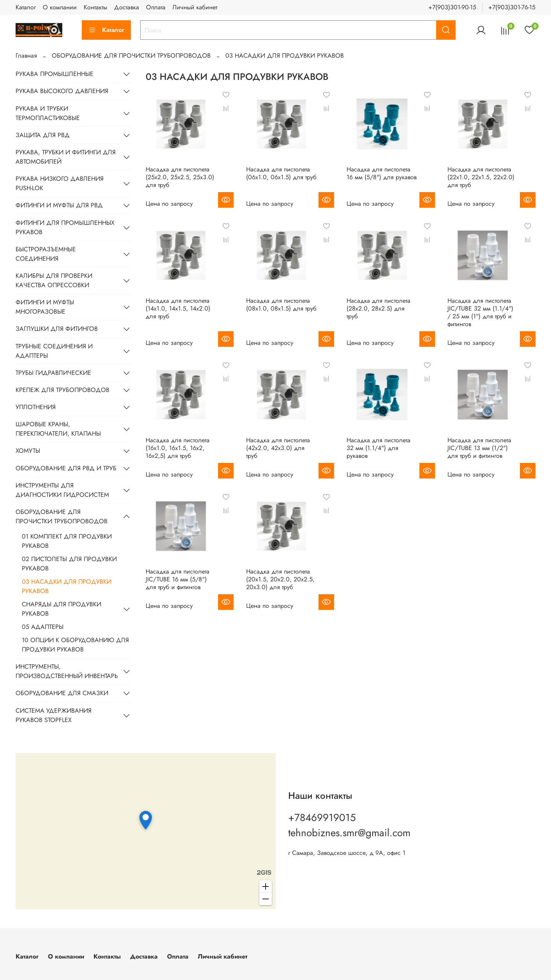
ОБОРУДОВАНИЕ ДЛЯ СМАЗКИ (62, 693)
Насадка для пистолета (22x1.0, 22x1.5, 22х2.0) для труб (481, 177)
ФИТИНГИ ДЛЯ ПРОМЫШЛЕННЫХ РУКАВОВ (65, 227)
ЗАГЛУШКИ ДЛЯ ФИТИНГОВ (57, 329)
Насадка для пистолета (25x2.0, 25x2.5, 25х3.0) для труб (180, 177)
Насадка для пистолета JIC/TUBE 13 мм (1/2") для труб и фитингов (479, 448)
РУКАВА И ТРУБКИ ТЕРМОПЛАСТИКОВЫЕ (48, 113)
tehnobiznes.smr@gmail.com (349, 833)
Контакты (95, 7)
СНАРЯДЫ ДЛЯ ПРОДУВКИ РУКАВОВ (62, 609)
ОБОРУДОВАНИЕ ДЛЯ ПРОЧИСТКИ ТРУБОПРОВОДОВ (131, 56)
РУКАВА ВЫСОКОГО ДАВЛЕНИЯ (62, 91)
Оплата (156, 7)
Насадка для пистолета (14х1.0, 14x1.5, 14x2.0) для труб (178, 308)
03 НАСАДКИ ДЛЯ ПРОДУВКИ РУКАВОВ (67, 586)
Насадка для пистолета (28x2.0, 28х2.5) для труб (378, 308)
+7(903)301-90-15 (452, 7)
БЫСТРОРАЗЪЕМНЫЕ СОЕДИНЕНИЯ (46, 254)
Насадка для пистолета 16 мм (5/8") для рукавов (382, 173)
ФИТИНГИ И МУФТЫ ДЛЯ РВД (59, 205)
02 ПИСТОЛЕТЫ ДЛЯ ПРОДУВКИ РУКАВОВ (69, 564)
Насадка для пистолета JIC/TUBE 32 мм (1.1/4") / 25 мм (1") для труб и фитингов (480, 312)
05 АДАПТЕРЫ (43, 627)
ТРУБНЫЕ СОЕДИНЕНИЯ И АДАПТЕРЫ (54, 351)
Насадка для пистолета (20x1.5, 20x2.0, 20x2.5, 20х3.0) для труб (280, 579)
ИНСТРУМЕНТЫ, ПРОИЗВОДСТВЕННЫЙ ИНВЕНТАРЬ (67, 671)
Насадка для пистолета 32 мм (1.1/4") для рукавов (378, 448)
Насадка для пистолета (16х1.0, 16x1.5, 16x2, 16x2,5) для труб (178, 448)
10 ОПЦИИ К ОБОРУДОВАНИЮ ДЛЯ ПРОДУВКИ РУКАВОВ (75, 645)
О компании (60, 7)
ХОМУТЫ (28, 451)
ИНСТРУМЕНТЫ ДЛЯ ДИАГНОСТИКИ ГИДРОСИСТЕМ (62, 490)
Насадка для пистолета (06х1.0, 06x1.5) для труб (281, 173)
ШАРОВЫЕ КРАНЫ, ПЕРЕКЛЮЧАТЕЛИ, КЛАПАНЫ (58, 429)
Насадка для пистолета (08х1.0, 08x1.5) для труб (281, 305)
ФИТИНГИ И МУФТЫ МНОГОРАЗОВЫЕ (45, 307)
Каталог (26, 7)
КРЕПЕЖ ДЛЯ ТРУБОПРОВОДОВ (62, 390)
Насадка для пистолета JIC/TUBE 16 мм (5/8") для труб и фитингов (178, 579)
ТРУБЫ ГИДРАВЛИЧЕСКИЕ (53, 373)
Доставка (127, 7)
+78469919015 (322, 818)
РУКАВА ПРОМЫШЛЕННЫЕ (55, 74)
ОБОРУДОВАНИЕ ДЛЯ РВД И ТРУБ (66, 468)
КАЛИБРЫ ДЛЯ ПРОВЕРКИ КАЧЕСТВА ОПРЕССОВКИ (54, 280)
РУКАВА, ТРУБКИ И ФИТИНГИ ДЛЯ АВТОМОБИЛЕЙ (66, 157)
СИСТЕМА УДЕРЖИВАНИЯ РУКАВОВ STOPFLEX (54, 715)
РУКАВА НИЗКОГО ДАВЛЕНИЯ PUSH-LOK (60, 183)
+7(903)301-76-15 (512, 7)
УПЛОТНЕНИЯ (36, 407)
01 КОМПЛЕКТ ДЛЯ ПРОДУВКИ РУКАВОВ (67, 541)
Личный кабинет (195, 7)
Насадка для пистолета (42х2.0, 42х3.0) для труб (278, 448)
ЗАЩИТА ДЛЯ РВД (43, 135)
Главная (26, 56)
